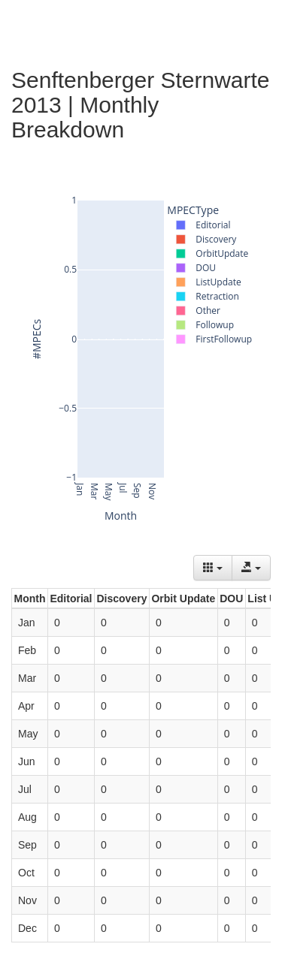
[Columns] (213, 568)
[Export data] (251, 568)
